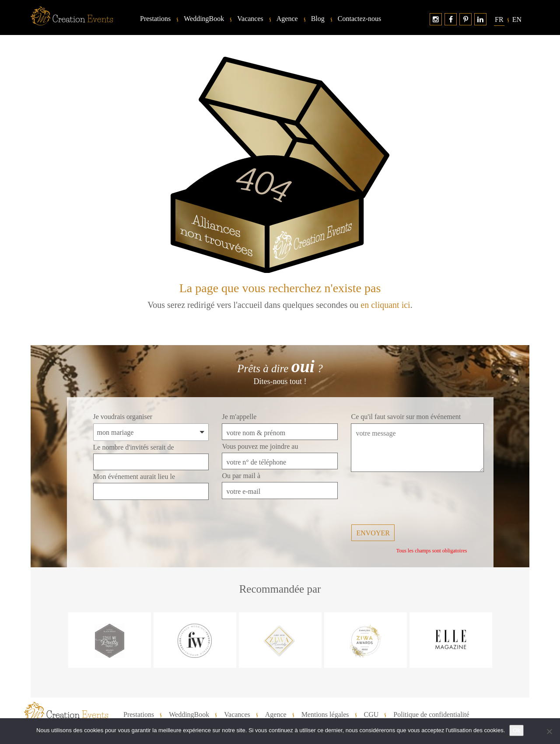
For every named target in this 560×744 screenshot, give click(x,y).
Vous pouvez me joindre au (260, 446)
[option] (110, 640)
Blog (318, 19)
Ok (516, 730)
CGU (371, 715)
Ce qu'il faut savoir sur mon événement (406, 417)
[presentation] (417, 499)
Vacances (250, 19)
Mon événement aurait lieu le (134, 477)
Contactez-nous (360, 19)
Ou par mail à (241, 476)
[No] (549, 731)
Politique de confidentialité (431, 715)
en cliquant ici (385, 305)
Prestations (155, 19)
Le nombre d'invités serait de (134, 447)
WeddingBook (204, 19)
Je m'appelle (239, 417)
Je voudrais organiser (123, 417)
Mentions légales (325, 715)
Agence (287, 19)
